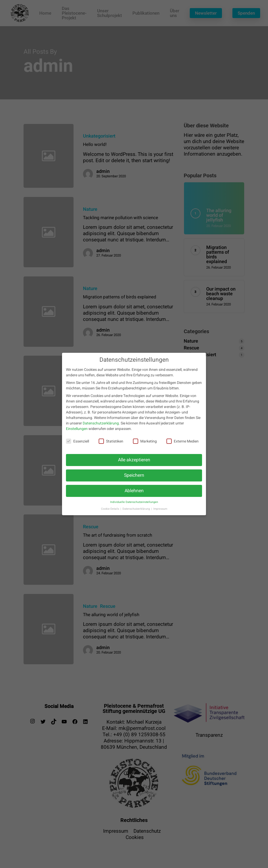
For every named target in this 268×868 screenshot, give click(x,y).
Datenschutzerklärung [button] (137, 511)
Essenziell (77, 444)
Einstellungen (77, 432)
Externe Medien (183, 444)
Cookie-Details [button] (110, 511)
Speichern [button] (134, 478)
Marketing (145, 444)
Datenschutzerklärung (101, 426)
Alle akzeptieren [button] (134, 463)
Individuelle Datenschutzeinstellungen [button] (134, 505)
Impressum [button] (160, 511)
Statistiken (111, 444)
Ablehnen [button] (134, 493)
